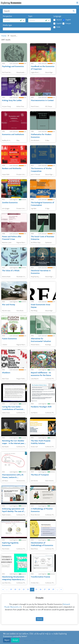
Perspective (7, 16)
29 (53, 589)
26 (41, 589)
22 (24, 589)
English (68, 20)
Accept (15, 640)
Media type (7, 25)
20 (15, 589)
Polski (58, 27)
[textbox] (27, 29)
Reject (7, 640)
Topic (30, 16)
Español (59, 24)
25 (36, 589)
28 (49, 589)
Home (4, 36)
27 (45, 589)
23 (28, 589)
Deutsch (59, 20)
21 (19, 589)
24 (32, 589)
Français (68, 24)
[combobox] (27, 29)
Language (57, 16)
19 (11, 589)
